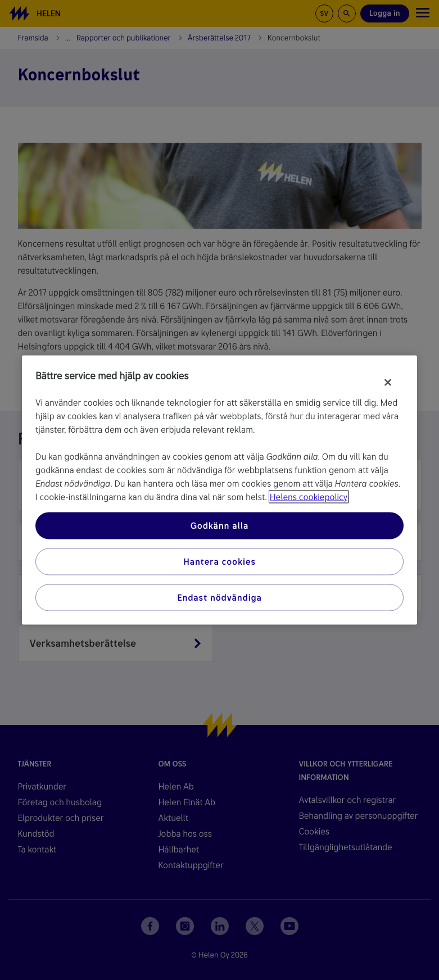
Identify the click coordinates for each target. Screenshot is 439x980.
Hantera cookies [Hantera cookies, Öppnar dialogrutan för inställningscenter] (219, 562)
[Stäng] (388, 383)
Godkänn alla (220, 526)
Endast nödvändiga (219, 598)
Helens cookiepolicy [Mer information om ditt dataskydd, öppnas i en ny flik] (309, 497)
